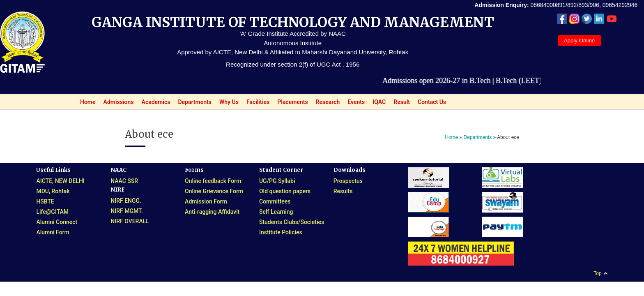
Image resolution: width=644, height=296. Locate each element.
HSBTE (45, 201)
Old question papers (285, 191)
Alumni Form (53, 232)
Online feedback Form (213, 181)
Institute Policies (281, 232)
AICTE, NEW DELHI (60, 181)
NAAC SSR (124, 181)
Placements (290, 104)
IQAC (377, 104)
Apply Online (580, 40)
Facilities (256, 104)
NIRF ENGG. (126, 201)
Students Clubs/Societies (292, 222)
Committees (275, 201)
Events (354, 104)
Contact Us (432, 102)
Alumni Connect (57, 222)
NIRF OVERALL (130, 221)
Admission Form (206, 201)
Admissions (116, 104)
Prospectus (348, 181)
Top (597, 273)
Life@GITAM (52, 212)
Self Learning (276, 212)
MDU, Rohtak (53, 191)
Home (86, 104)
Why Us (227, 104)
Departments (192, 104)
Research (326, 104)
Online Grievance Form (214, 191)
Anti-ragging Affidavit (212, 212)
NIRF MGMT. (127, 211)
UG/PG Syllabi (277, 181)
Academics (154, 104)
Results (343, 191)
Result (399, 104)
